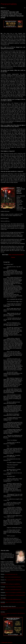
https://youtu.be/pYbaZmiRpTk (16, 255)
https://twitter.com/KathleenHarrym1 (13, 577)
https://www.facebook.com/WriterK (14, 587)
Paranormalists (9, 4)
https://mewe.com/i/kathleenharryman (12, 590)
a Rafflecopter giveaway (7, 643)
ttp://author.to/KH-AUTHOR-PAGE (14, 580)
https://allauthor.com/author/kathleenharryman (11, 599)
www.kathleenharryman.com (11, 574)
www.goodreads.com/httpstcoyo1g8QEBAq (10, 584)
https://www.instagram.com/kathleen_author (15, 592)
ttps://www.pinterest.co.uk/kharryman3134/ (15, 595)
